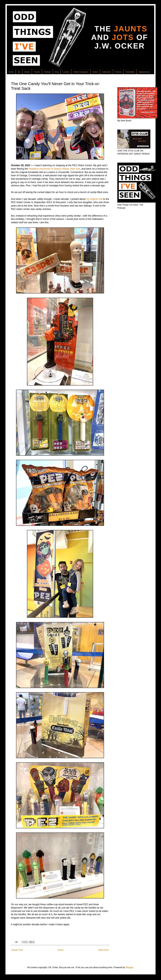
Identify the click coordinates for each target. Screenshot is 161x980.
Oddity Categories (81, 72)
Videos (95, 72)
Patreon (118, 72)
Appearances (144, 72)
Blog (57, 72)
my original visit (94, 199)
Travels (37, 72)
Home (11, 72)
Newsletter (130, 72)
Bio (19, 72)
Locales (66, 72)
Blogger (129, 967)
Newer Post (17, 950)
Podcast (47, 72)
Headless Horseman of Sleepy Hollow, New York (54, 169)
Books (27, 72)
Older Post (103, 950)
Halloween (106, 72)
